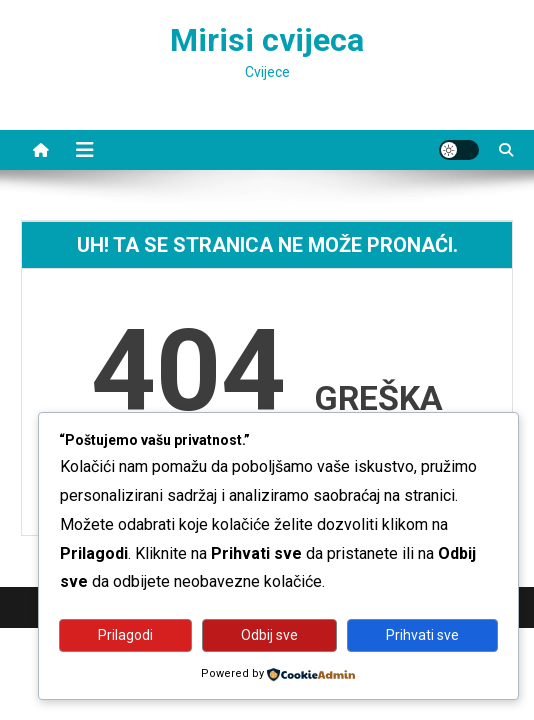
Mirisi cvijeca (267, 40)
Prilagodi (125, 635)
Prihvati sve (422, 635)
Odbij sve (269, 635)
